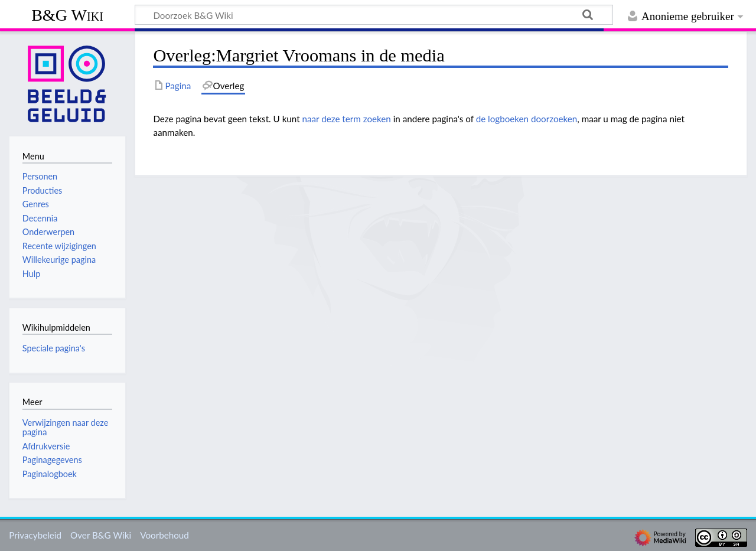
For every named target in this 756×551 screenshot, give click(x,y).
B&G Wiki (67, 15)
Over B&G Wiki (101, 535)
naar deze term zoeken (347, 119)
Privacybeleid (35, 535)
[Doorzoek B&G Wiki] (374, 15)
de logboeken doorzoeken (527, 119)
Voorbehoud (164, 535)
